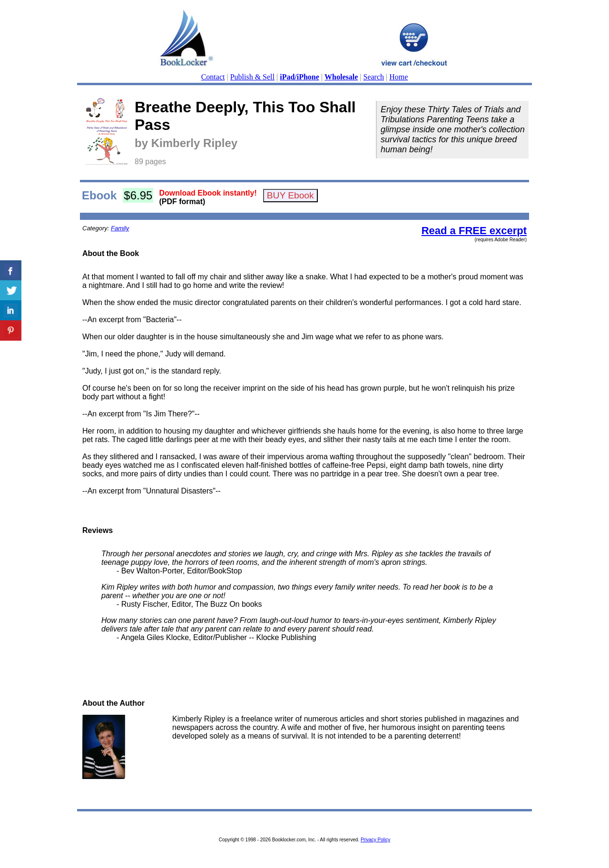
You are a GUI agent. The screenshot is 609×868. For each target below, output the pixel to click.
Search (374, 77)
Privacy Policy (375, 840)
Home (398, 77)
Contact (213, 77)
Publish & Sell (252, 77)
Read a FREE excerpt (474, 231)
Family (120, 228)
